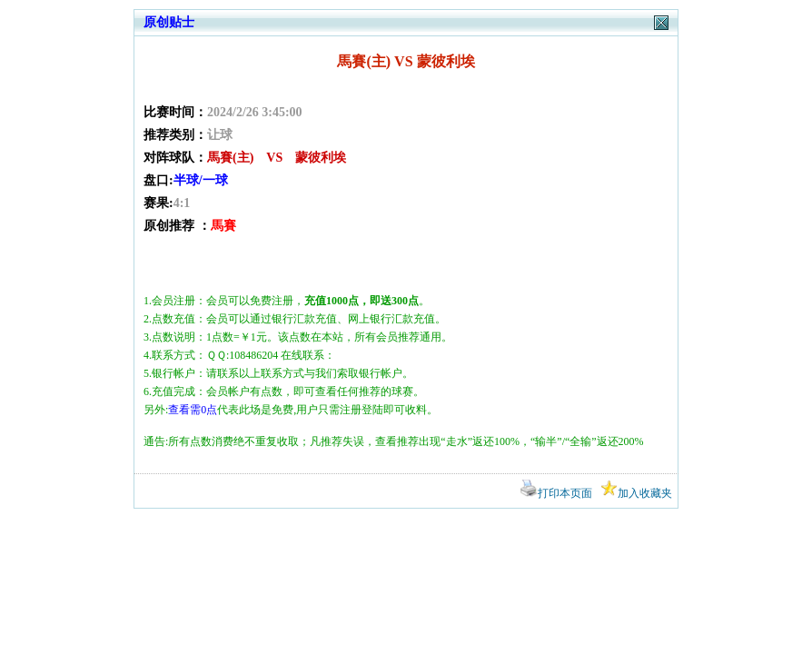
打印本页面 (556, 493)
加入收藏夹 (636, 493)
